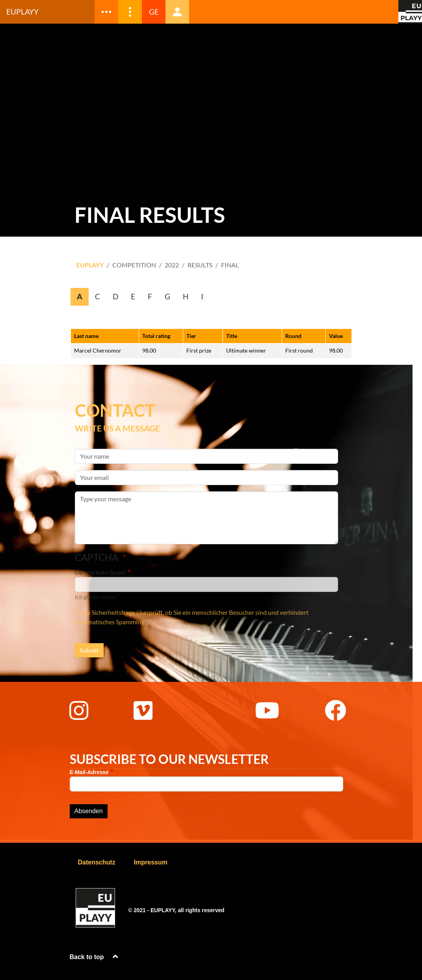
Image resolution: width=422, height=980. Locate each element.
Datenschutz (97, 862)
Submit (89, 650)
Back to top (95, 957)
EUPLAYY (90, 265)
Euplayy (22, 12)
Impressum (151, 862)
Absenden (89, 811)
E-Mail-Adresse (89, 772)
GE (154, 12)
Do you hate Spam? (101, 572)
